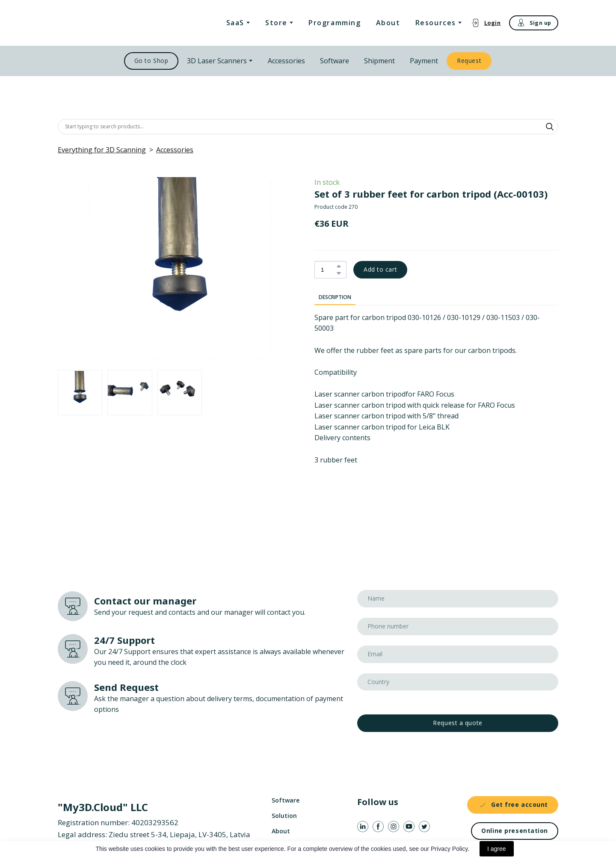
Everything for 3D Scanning (102, 150)
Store (276, 23)
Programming (335, 23)
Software (335, 61)
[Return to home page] (102, 23)
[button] (486, 23)
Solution (284, 816)
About (388, 23)
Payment (424, 61)
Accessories (286, 61)
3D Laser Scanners (217, 61)
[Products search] (308, 127)
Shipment (379, 61)
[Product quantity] (328, 270)
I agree (497, 849)
